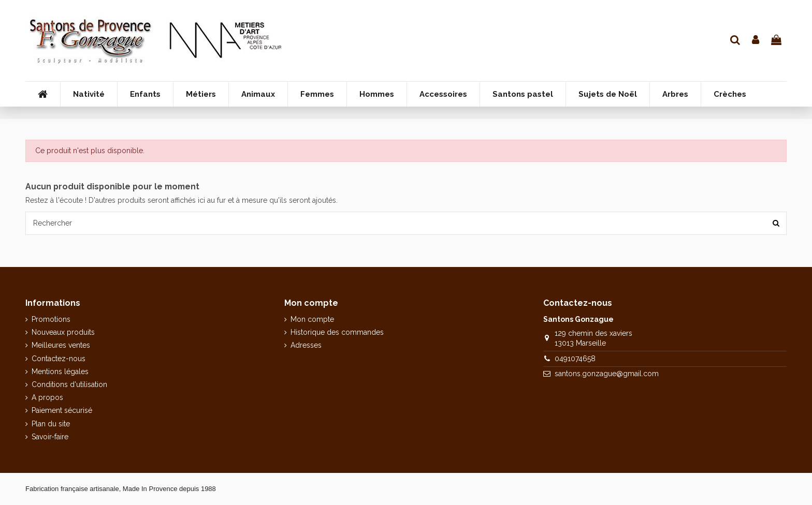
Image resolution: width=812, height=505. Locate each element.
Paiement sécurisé (62, 410)
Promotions (51, 319)
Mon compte (312, 319)
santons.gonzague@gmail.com (607, 374)
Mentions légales (60, 372)
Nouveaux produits (63, 332)
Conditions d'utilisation (69, 384)
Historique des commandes (337, 332)
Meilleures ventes (61, 345)
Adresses (306, 345)
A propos (47, 397)
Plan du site (51, 424)
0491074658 (575, 359)
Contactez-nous (59, 359)
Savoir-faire (50, 437)
